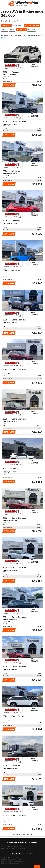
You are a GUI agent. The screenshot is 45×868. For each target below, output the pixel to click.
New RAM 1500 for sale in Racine (11, 858)
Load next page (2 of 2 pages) (22, 835)
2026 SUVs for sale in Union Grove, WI (13, 846)
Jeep (36, 25)
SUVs (28, 25)
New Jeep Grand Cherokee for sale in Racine (14, 862)
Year (12, 30)
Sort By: (31, 30)
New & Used (17, 25)
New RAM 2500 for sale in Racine (11, 860)
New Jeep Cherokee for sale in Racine (12, 863)
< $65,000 (21, 30)
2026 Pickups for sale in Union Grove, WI (13, 848)
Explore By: (6, 25)
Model (5, 30)
